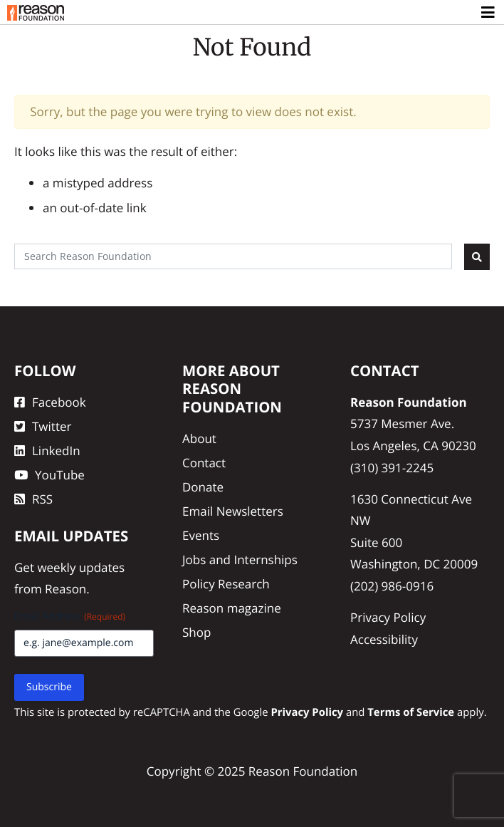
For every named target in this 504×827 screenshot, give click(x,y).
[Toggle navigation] (489, 13)
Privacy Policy (388, 617)
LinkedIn (47, 451)
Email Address (70, 617)
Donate (203, 487)
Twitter (43, 426)
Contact (204, 463)
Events (201, 535)
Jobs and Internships (240, 560)
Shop (196, 632)
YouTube (49, 475)
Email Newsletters (233, 511)
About (199, 438)
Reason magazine (232, 608)
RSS (33, 499)
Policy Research (226, 584)
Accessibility (384, 639)
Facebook (50, 402)
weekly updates (81, 567)
